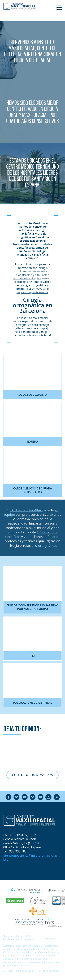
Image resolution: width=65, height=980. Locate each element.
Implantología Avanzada (32, 292)
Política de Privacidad (49, 971)
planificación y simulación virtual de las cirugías (31, 277)
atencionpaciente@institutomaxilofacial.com (32, 857)
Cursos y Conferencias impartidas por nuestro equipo (32, 607)
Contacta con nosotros (32, 775)
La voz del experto (33, 395)
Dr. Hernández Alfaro (27, 510)
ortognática (47, 546)
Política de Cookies (26, 971)
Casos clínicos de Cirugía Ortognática (33, 490)
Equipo (33, 442)
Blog (32, 656)
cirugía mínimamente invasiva (33, 270)
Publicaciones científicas (33, 703)
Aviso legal (9, 971)
